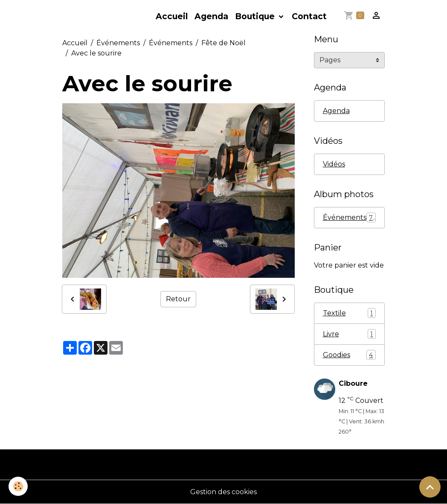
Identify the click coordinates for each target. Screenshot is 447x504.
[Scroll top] (430, 487)
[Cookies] (18, 486)
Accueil (172, 16)
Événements (118, 43)
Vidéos (334, 164)
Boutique (256, 16)
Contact (309, 16)
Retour (178, 299)
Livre (350, 334)
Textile (350, 313)
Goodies (350, 355)
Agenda (211, 16)
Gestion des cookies (223, 492)
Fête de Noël (223, 43)
